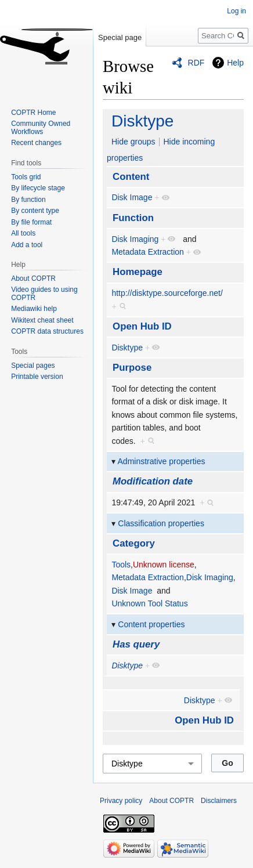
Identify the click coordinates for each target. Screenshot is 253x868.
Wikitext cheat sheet (42, 320)
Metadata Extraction (148, 252)
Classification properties (161, 523)
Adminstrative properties (162, 461)
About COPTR (33, 279)
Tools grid (26, 177)
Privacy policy (121, 801)
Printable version (37, 377)
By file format (31, 222)
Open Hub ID (142, 326)
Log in (236, 11)
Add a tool (27, 245)
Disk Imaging (135, 239)
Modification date (153, 481)
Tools (121, 565)
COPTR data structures (47, 331)
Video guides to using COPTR (44, 294)
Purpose (132, 368)
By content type (35, 211)
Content (131, 177)
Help (235, 63)
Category (134, 543)
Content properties (151, 624)
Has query (136, 644)
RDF (196, 63)
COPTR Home (33, 113)
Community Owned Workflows (41, 128)
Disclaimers (219, 801)
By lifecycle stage (38, 188)
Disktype (142, 121)
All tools (23, 233)
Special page (120, 37)
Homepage (138, 272)
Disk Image (132, 197)
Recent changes (36, 143)
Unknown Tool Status (149, 603)
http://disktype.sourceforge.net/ (167, 293)
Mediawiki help (34, 309)
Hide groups (133, 142)
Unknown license (164, 565)
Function (133, 218)
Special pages (33, 366)
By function (28, 200)
